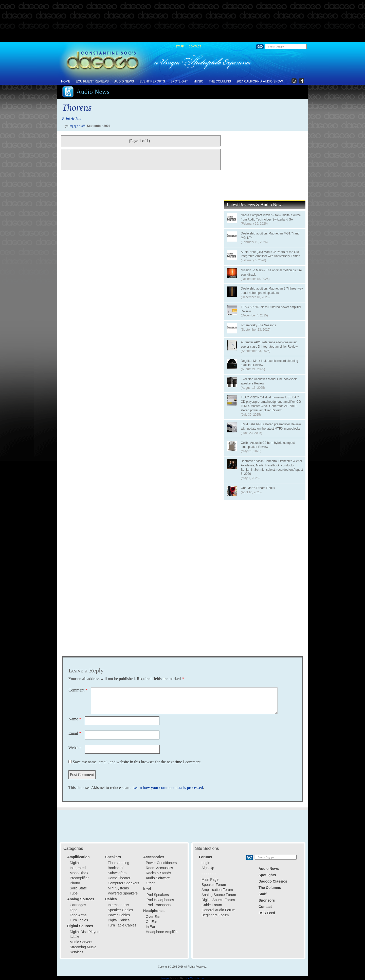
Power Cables (119, 915)
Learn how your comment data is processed (168, 788)
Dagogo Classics (273, 881)
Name (75, 719)
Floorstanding (118, 863)
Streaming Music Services (83, 950)
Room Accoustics (159, 868)
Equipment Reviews (92, 81)
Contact (195, 47)
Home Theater (119, 878)
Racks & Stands (158, 873)
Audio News (124, 81)
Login (206, 863)
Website (75, 748)
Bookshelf (115, 868)
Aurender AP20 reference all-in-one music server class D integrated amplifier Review (269, 344)
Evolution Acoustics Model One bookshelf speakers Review (269, 381)
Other (150, 883)
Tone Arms (78, 915)
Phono (75, 883)
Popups (165, 978)
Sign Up (208, 868)
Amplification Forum (217, 890)
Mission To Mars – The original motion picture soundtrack (271, 272)
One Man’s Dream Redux (258, 488)
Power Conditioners (161, 863)
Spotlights (267, 875)
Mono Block (79, 873)
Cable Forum (212, 905)
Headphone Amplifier (162, 932)
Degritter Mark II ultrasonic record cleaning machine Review (269, 363)
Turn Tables (79, 920)
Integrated (78, 868)
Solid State (78, 888)
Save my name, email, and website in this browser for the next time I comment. (137, 762)
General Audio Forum (218, 910)
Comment (78, 690)
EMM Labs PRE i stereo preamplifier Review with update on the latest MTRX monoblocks (271, 426)
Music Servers (81, 942)
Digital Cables (119, 920)
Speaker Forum (214, 885)
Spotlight (179, 81)
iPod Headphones (160, 900)
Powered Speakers (123, 893)
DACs (74, 937)
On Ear (151, 922)
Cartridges (78, 905)
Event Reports (152, 81)
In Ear (150, 927)
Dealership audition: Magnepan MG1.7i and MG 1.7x (270, 236)
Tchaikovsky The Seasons (258, 325)
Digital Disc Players (85, 932)
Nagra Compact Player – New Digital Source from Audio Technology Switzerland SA (271, 217)
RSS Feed (267, 913)
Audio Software (158, 878)
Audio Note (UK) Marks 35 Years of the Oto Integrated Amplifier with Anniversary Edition (270, 254)
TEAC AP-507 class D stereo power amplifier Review (271, 309)
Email (75, 733)
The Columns (220, 81)
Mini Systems (118, 888)
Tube (74, 893)
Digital (75, 863)
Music (198, 81)
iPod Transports (158, 905)
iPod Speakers (157, 895)
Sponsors (267, 900)
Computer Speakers (124, 883)
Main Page (210, 880)
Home (66, 81)
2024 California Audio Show (260, 81)
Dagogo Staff (77, 126)
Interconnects (118, 905)
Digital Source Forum (218, 900)
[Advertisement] (182, 21)
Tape (74, 910)
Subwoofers (117, 873)
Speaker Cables (120, 910)
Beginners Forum (215, 915)
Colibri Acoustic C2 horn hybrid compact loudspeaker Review (268, 445)
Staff (180, 47)
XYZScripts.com (195, 978)
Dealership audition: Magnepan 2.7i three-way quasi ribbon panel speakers (272, 291)
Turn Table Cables (122, 925)
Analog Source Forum (219, 895)
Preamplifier (79, 878)
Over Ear (153, 917)
